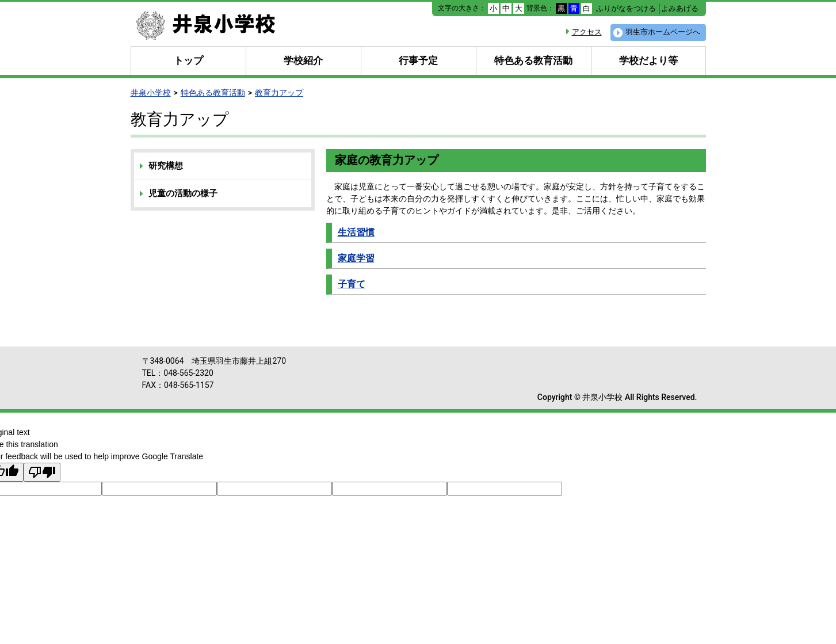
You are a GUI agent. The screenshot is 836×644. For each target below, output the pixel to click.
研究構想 (166, 166)
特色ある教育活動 (533, 60)
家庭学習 (356, 258)
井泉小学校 (151, 93)
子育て (352, 284)
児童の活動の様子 (183, 193)
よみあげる (680, 8)
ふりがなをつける (626, 8)
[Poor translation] (42, 472)
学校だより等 (648, 60)
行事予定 (418, 60)
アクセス (587, 32)
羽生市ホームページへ (663, 32)
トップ (188, 60)
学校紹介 (303, 60)
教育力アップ (279, 93)
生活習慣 (356, 232)
